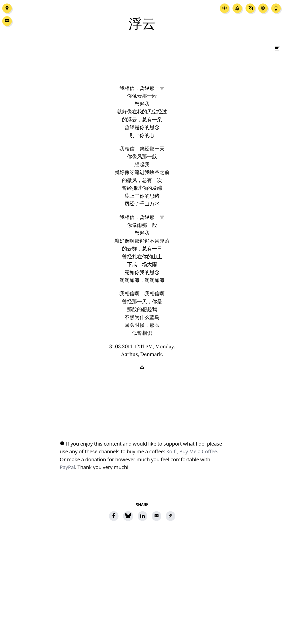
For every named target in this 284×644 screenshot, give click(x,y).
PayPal (67, 467)
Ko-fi (171, 451)
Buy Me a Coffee (198, 451)
